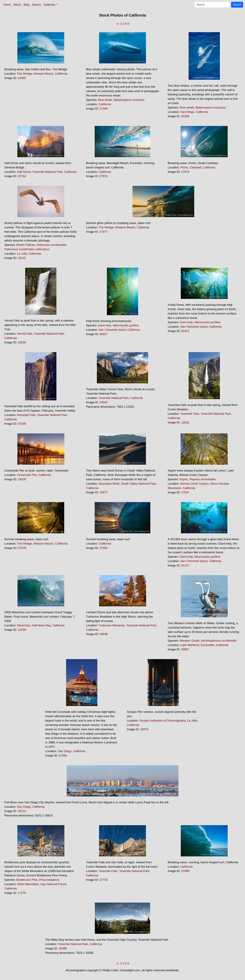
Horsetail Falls (26, 415)
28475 (144, 729)
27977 (104, 232)
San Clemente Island (112, 330)
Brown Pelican (26, 245)
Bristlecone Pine (27, 880)
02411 (185, 331)
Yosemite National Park (47, 172)
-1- (118, 24)
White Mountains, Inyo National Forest (42, 884)
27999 (185, 871)
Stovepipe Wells (109, 484)
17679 (185, 172)
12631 (185, 422)
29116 (22, 811)
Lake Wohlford (190, 645)
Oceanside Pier (27, 475)
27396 (63, 755)
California (61, 74)
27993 (104, 548)
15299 (22, 630)
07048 (22, 424)
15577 (104, 492)
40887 (185, 649)
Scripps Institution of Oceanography (162, 721)
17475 (22, 893)
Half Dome (24, 172)
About (17, 5)
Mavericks (24, 625)
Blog (26, 5)
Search (36, 5)
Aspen (184, 479)
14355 (22, 78)
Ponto (184, 167)
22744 (22, 176)
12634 (22, 342)
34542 (104, 402)
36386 (63, 948)
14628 (22, 479)
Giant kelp (105, 325)
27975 (104, 176)
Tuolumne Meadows (112, 625)
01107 (185, 565)
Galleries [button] (50, 5)
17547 (185, 492)
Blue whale (105, 100)
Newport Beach (44, 74)
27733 (104, 880)
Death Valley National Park (138, 484)
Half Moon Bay (41, 625)
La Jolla (22, 254)
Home (7, 5)
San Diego (187, 112)
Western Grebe (190, 641)
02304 (185, 116)
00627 (104, 334)
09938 (104, 634)
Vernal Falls (25, 334)
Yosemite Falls (190, 414)
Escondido (208, 645)
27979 (22, 548)
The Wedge (25, 74)
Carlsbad (195, 167)
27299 (104, 109)
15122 (22, 258)
